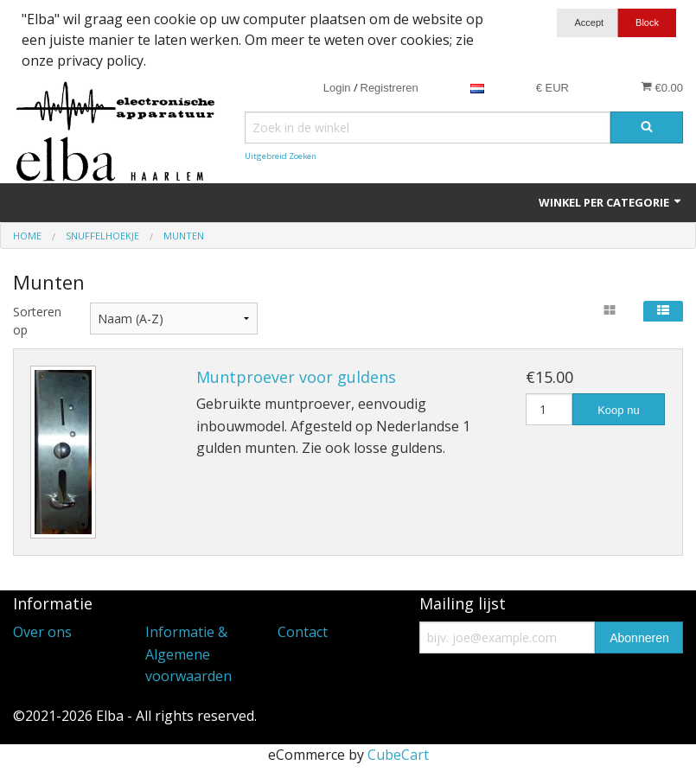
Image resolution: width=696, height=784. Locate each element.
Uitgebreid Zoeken (281, 156)
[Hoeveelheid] (549, 409)
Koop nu (618, 410)
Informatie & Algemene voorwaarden (188, 654)
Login (337, 88)
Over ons (42, 632)
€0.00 (662, 87)
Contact (303, 632)
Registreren (390, 88)
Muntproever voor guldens (296, 377)
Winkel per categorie (611, 202)
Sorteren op (37, 321)
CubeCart (398, 755)
